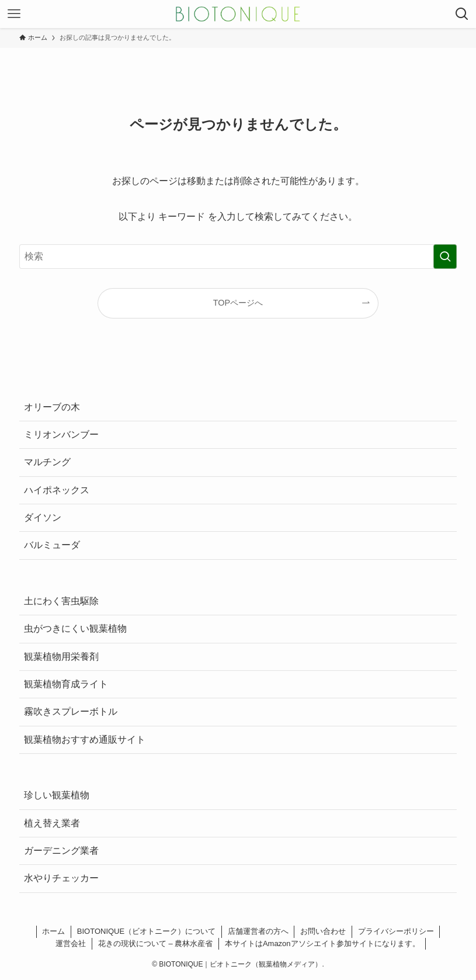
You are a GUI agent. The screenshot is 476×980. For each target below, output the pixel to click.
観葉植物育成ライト (66, 684)
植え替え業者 (52, 823)
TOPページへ (238, 303)
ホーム (53, 931)
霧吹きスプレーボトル (71, 711)
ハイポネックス (57, 490)
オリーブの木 (52, 407)
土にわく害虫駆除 (61, 601)
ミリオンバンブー (61, 434)
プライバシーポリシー (396, 931)
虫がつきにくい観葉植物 (75, 628)
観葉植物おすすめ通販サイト (85, 740)
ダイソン (43, 517)
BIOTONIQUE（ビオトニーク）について (146, 931)
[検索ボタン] (462, 14)
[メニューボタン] (14, 14)
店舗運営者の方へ (258, 931)
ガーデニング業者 (61, 851)
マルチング (47, 462)
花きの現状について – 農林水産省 (155, 943)
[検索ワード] (238, 257)
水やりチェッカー (61, 878)
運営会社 (71, 943)
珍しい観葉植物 (57, 795)
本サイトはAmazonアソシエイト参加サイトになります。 (322, 943)
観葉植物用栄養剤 (61, 657)
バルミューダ (52, 545)
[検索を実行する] (445, 257)
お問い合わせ (323, 931)
